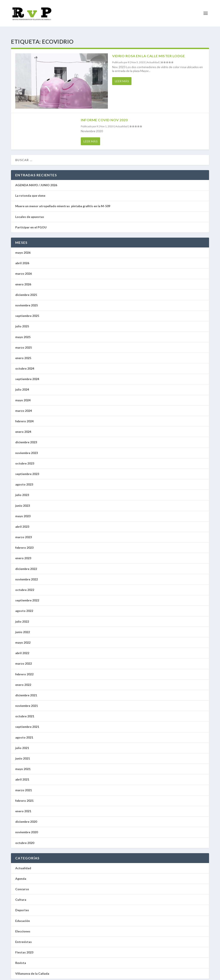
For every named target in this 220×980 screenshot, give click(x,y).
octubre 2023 (25, 459)
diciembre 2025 (26, 291)
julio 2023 (22, 491)
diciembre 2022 (26, 565)
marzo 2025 (24, 344)
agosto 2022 (24, 607)
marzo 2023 (24, 533)
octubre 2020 (25, 839)
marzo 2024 (24, 407)
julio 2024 (22, 386)
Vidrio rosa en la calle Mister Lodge (148, 52)
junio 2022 (23, 628)
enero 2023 (23, 554)
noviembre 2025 (27, 301)
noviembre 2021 (27, 702)
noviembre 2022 (27, 575)
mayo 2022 (23, 639)
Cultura (21, 896)
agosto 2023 (24, 480)
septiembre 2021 (27, 723)
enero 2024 (23, 428)
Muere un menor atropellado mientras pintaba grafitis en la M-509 (63, 202)
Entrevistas (24, 938)
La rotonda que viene (30, 192)
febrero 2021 (24, 797)
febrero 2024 (24, 417)
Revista (21, 959)
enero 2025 (23, 354)
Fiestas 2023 (24, 948)
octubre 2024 (25, 365)
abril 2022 (22, 649)
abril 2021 (22, 775)
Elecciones (23, 927)
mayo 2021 (23, 765)
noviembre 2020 (27, 828)
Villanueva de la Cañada (32, 970)
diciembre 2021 (26, 691)
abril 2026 (22, 259)
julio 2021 (22, 744)
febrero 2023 (24, 544)
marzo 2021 (24, 786)
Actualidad (153, 58)
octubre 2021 (25, 712)
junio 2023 (23, 502)
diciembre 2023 (26, 438)
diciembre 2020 (26, 818)
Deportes (22, 906)
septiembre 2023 (27, 470)
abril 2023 (22, 523)
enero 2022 (23, 681)
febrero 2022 (24, 670)
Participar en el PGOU (32, 223)
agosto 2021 (24, 734)
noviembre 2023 (27, 449)
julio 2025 (22, 322)
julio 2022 (22, 618)
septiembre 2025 (27, 312)
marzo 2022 (24, 660)
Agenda (21, 875)
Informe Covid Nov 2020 (104, 116)
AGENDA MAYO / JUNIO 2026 (36, 181)
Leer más (122, 77)
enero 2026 (23, 280)
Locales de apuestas (31, 213)
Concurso (22, 885)
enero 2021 (23, 807)
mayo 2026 (23, 249)
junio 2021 (23, 754)
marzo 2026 (24, 270)
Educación (23, 917)
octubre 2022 (25, 586)
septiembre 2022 (27, 596)
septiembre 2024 (27, 375)
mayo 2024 (23, 396)
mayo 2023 (23, 512)
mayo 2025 (23, 333)
